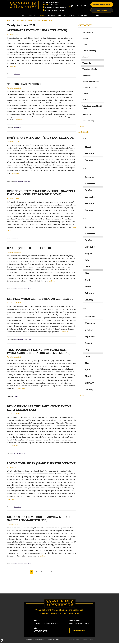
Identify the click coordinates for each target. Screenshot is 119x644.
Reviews (72, 22)
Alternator (17, 81)
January (89, 167)
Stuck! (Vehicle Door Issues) (30, 259)
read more (14, 73)
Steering (17, 408)
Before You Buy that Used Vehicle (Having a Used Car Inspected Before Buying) (41, 204)
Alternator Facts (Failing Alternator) (38, 37)
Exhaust (86, 63)
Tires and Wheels (90, 76)
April (87, 287)
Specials (62, 22)
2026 (84, 145)
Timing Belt (87, 70)
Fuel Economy (88, 127)
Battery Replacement (91, 88)
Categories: (86, 32)
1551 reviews (55, 11)
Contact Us (83, 22)
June (87, 273)
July (87, 267)
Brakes (85, 106)
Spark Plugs (18, 522)
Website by (55, 641)
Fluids (85, 51)
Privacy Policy (30, 641)
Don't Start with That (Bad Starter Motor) (36, 146)
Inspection (17, 249)
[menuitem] (22, 22)
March (88, 154)
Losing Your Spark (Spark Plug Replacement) (31, 477)
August (88, 260)
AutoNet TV (30, 27)
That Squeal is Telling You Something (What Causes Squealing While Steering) (40, 363)
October (89, 197)
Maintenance (88, 39)
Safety (85, 100)
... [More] (81, 133)
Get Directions (79, 632)
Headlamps (87, 121)
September (90, 203)
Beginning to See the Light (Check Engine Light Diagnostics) (40, 420)
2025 (84, 175)
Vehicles (52, 22)
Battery (85, 45)
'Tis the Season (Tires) (25, 91)
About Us (31, 22)
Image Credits (39, 641)
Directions (95, 22)
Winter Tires (18, 135)
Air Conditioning (89, 57)
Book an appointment (102, 12)
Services (41, 22)
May (87, 280)
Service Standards (90, 94)
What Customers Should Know (23, 192)
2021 (51, 27)
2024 (84, 225)
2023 (84, 315)
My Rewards (102, 17)
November (90, 190)
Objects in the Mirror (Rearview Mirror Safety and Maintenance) (40, 534)
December (90, 184)
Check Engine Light (20, 465)
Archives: (84, 139)
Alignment (87, 82)
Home (22, 22)
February (89, 160)
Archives (43, 27)
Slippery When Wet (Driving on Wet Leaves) (42, 310)
